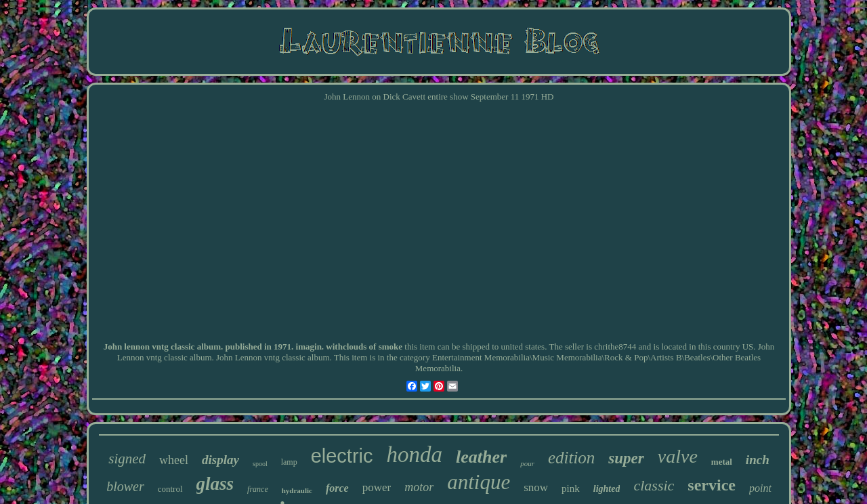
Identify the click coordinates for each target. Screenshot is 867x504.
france (258, 489)
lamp (289, 462)
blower (125, 486)
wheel (174, 460)
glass (215, 484)
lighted (607, 489)
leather (481, 457)
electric (342, 456)
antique (479, 482)
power (377, 487)
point (760, 488)
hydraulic (297, 490)
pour (527, 463)
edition (571, 458)
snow (536, 487)
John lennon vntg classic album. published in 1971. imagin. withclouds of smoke (253, 346)
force (337, 488)
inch (758, 460)
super (626, 458)
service (712, 485)
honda (415, 455)
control (170, 489)
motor (419, 487)
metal (722, 462)
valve (678, 456)
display (220, 460)
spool (260, 464)
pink (571, 488)
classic (654, 485)
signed (127, 459)
